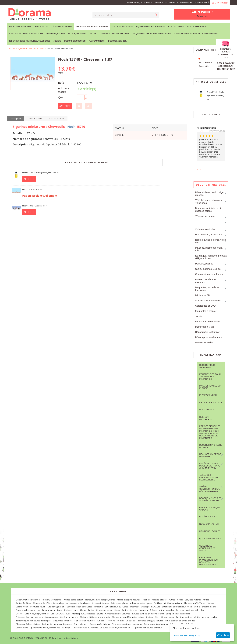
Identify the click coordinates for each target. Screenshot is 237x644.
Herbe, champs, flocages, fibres (100, 600)
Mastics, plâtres (159, 600)
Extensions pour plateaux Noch (177, 607)
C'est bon (223, 635)
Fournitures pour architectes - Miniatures (210, 377)
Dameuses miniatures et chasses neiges (196, 34)
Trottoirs (111, 621)
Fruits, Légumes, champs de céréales (139, 610)
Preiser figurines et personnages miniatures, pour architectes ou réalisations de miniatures (210, 432)
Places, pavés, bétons (100, 624)
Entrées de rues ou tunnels (85, 628)
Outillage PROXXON (150, 607)
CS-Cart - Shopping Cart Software (64, 638)
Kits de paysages (104, 610)
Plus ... (200, 170)
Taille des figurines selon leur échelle (209, 477)
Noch (71, 127)
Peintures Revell (38, 607)
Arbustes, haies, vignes (141, 603)
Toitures (180, 610)
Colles (180, 600)
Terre (59, 610)
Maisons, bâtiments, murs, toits (26, 34)
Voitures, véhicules (122, 26)
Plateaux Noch (97, 41)
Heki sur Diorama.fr (206, 418)
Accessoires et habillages (78, 603)
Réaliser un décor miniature (210, 455)
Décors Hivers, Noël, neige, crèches (210, 194)
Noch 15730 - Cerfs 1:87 (33, 189)
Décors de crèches (75, 41)
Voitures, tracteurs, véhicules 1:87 (116, 628)
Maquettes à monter (206, 311)
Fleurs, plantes (87, 610)
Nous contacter (185, 2)
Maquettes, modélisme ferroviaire (152, 34)
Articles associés (57, 118)
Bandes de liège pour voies (79, 607)
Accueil (12, 48)
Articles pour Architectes (208, 300)
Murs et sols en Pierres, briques (180, 621)
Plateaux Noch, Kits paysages (206, 281)
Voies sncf (131, 621)
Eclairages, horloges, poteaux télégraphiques (211, 257)
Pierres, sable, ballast (73, 600)
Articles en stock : (65, 90)
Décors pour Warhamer (207, 366)
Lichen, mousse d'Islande (28, 600)
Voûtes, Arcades (166, 610)
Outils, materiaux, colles (82, 34)
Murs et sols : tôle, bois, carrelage (49, 603)
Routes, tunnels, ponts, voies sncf (187, 26)
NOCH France (207, 410)
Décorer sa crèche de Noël (211, 446)
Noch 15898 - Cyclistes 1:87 (34, 206)
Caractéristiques (35, 118)
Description (16, 118)
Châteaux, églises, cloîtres (28, 624)
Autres (172, 600)
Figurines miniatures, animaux (92, 26)
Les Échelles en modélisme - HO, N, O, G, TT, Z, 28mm (210, 466)
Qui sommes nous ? (210, 539)
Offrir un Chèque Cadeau (138, 2)
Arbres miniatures (100, 603)
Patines (146, 600)
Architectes (41, 26)
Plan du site (157, 2)
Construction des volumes (115, 34)
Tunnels (101, 621)
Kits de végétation (56, 607)
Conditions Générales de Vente (207, 548)
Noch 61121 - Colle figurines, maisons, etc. (41, 173)
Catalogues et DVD (205, 306)
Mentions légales (210, 531)
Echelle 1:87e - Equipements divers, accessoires (38, 628)
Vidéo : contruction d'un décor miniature (210, 489)
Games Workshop (205, 342)
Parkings (66, 628)
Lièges (117, 610)
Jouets (57, 41)
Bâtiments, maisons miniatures (57, 624)
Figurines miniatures (122, 624)
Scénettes (190, 624)
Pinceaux (98, 607)
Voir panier (170, 2)
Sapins (210, 603)
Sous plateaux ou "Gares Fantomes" (122, 607)
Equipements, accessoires (151, 26)
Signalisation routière (85, 621)
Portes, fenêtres (23, 603)
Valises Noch (22, 607)
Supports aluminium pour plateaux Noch (35, 610)
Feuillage (158, 603)
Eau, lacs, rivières (193, 600)
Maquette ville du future (210, 387)
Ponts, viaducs (81, 624)
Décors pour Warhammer (209, 337)
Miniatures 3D (203, 295)
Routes (120, 621)
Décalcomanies (209, 607)
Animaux (138, 624)
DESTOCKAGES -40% (207, 321)
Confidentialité (201, 2)
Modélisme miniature (20, 26)
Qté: (61, 97)
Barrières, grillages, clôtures (150, 621)
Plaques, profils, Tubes (195, 603)
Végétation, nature (62, 26)
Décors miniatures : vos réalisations (211, 499)
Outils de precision (173, 603)
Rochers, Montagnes (52, 600)
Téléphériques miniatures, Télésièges (30, 41)
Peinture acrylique (119, 603)
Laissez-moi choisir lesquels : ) (186, 636)
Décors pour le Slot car (207, 332)
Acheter (65, 106)
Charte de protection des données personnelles (209, 561)
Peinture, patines (56, 34)
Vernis (197, 607)
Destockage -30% (117, 41)
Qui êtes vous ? (208, 517)
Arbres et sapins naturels (129, 600)
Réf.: (61, 83)
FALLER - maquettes (210, 402)
